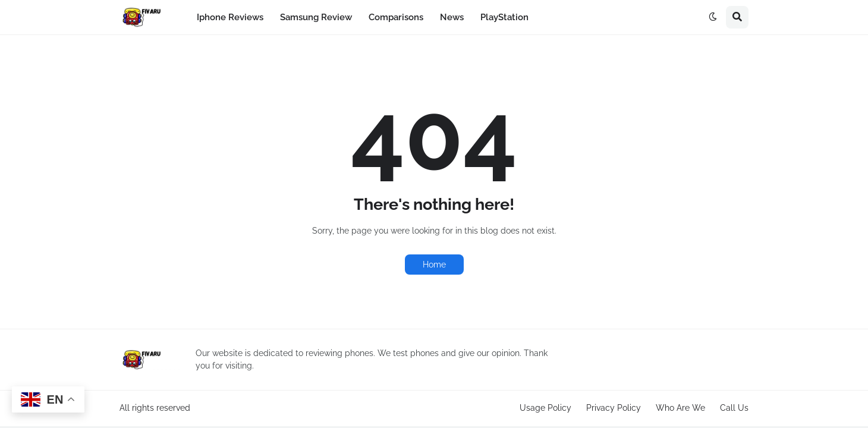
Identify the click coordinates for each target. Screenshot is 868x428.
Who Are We (680, 408)
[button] (713, 17)
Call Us (734, 408)
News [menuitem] (452, 17)
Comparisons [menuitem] (396, 17)
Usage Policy (545, 408)
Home (434, 265)
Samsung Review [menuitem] (316, 17)
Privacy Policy (614, 408)
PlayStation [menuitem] (504, 17)
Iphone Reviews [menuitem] (230, 17)
